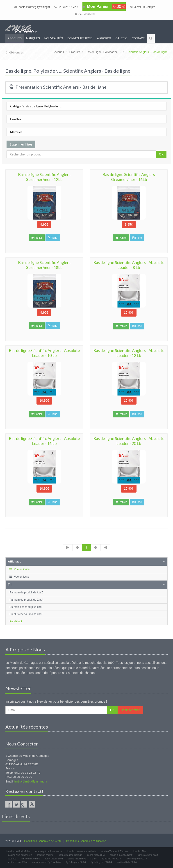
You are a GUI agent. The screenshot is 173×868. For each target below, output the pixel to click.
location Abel (140, 851)
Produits (15, 38)
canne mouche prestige (70, 855)
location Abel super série (20, 855)
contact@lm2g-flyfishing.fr (32, 7)
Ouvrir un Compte (143, 7)
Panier (37, 238)
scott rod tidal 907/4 (17, 862)
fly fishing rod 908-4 (76, 862)
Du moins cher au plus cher (26, 607)
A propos (104, 38)
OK (161, 154)
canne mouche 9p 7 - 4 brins (82, 859)
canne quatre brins (31, 859)
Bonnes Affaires (80, 38)
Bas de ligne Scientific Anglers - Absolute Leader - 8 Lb (129, 265)
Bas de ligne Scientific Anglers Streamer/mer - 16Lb (129, 177)
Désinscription (130, 710)
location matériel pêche (18, 851)
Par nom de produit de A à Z (26, 593)
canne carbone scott (148, 855)
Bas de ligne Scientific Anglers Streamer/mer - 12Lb (44, 177)
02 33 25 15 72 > (66, 7)
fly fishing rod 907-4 (111, 859)
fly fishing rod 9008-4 (101, 862)
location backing (46, 855)
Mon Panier (104, 7)
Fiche (53, 238)
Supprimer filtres (21, 144)
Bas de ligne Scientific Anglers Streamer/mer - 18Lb (44, 265)
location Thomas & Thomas (115, 851)
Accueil (59, 52)
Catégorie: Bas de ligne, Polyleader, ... (36, 106)
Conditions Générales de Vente (43, 841)
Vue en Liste (19, 577)
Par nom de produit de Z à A (26, 600)
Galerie (121, 38)
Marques (33, 38)
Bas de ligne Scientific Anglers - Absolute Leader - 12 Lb (129, 353)
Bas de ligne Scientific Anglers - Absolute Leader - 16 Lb (44, 441)
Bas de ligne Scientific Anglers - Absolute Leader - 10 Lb (44, 353)
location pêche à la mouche (49, 851)
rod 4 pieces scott (54, 859)
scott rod (12, 859)
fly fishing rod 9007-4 (137, 859)
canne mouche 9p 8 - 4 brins (47, 862)
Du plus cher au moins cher (26, 614)
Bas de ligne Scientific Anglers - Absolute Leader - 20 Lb (129, 441)
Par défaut (16, 621)
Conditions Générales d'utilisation (86, 841)
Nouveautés (54, 38)
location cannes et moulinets (82, 851)
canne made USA (96, 855)
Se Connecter (85, 14)
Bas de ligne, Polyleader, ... (103, 52)
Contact (138, 38)
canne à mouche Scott (121, 855)
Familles (16, 119)
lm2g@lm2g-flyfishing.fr (31, 781)
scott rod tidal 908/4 (127, 862)
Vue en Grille (19, 569)
